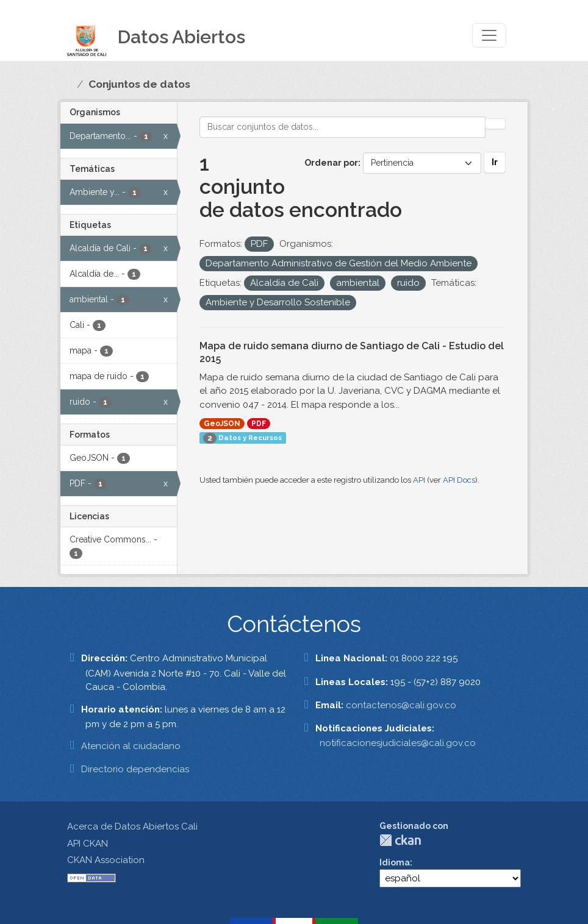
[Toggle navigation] (489, 35)
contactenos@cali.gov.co (401, 705)
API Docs (459, 480)
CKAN (400, 840)
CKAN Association (106, 860)
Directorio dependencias (135, 769)
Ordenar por (331, 163)
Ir (495, 162)
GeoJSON (222, 424)
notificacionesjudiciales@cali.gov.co (398, 743)
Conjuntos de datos (139, 84)
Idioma (395, 862)
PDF (259, 424)
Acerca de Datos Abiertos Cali (132, 826)
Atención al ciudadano (131, 746)
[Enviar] (495, 124)
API (419, 480)
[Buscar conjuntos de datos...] (343, 127)
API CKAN (88, 844)
